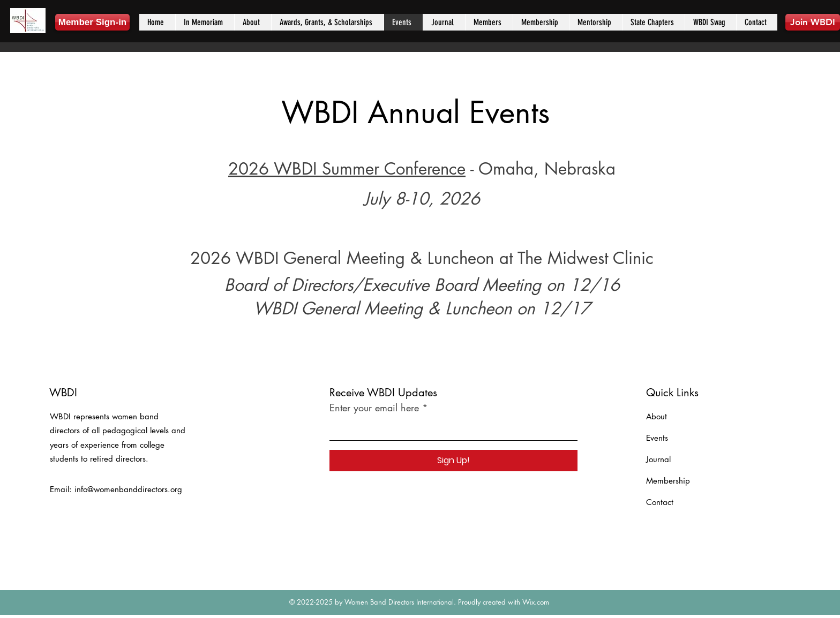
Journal (658, 459)
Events (657, 438)
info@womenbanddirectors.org (128, 489)
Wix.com (536, 602)
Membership (668, 481)
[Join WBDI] (813, 22)
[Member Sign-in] (92, 22)
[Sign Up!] (453, 461)
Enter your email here (374, 408)
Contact (660, 502)
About (657, 416)
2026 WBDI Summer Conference (347, 169)
